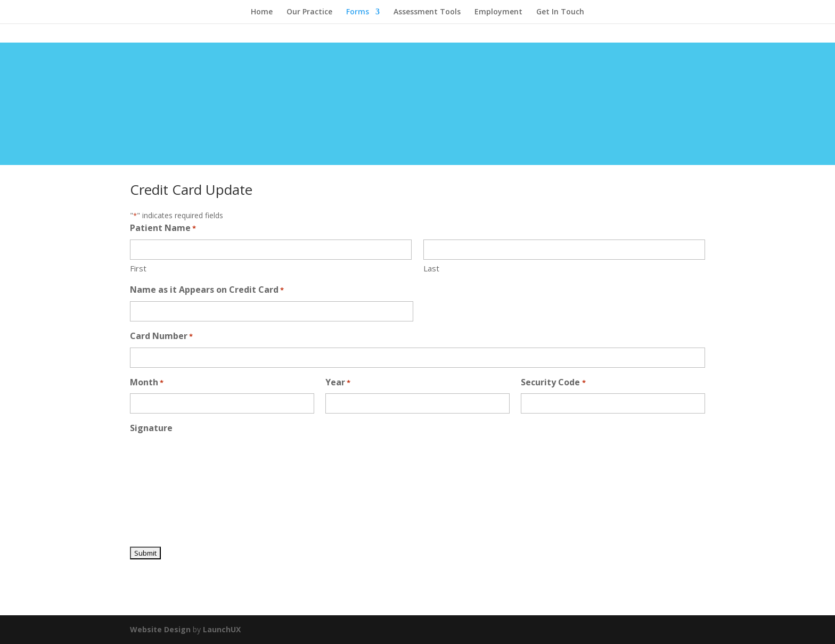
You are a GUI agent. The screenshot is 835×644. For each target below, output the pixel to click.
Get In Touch (560, 12)
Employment (498, 12)
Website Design (160, 629)
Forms (358, 12)
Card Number (161, 337)
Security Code (553, 383)
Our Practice (309, 12)
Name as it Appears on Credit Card (207, 290)
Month (147, 383)
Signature (151, 428)
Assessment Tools (427, 12)
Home (262, 12)
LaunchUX (222, 629)
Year (338, 383)
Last (431, 268)
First (138, 268)
